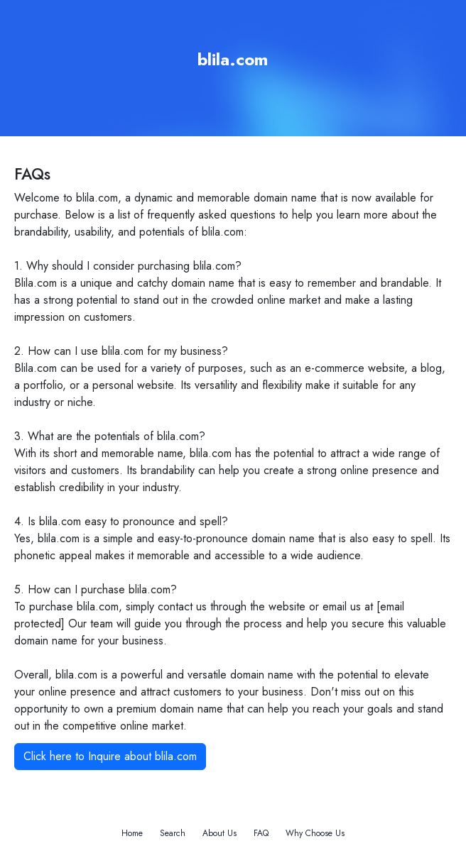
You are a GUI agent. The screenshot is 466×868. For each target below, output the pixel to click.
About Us (220, 833)
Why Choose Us (315, 833)
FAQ (261, 833)
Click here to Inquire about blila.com (110, 756)
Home (132, 833)
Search (173, 833)
